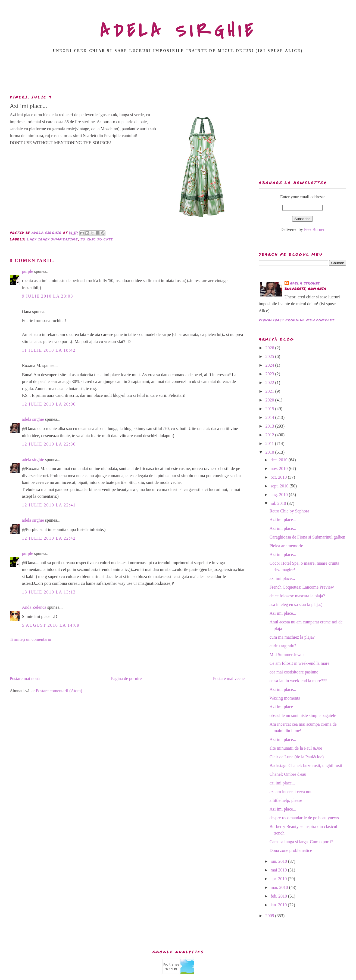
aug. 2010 (280, 495)
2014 (270, 417)
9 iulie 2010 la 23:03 (48, 296)
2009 (270, 916)
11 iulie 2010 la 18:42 (49, 350)
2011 (270, 443)
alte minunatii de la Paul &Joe (296, 748)
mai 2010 (279, 870)
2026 (270, 348)
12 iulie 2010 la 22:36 (49, 444)
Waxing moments (285, 698)
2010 (270, 452)
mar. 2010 (280, 887)
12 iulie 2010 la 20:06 (49, 404)
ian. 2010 (279, 905)
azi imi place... (282, 578)
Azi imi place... (283, 520)
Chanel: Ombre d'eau (288, 774)
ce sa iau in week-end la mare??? (298, 681)
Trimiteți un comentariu (30, 639)
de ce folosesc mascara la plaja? (297, 596)
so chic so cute (97, 239)
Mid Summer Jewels (288, 655)
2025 (270, 356)
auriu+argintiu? (283, 646)
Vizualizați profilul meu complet (297, 320)
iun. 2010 (279, 861)
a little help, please (286, 800)
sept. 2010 (280, 486)
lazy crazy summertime (52, 239)
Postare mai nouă (25, 678)
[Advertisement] (178, 75)
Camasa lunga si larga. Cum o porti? (301, 842)
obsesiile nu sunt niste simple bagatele (303, 715)
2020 (270, 400)
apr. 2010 (279, 879)
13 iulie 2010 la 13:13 (49, 592)
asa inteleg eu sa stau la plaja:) (296, 605)
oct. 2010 (279, 477)
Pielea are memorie (286, 546)
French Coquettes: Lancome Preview (302, 587)
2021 (270, 391)
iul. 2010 (279, 503)
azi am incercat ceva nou (291, 792)
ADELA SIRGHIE (178, 31)
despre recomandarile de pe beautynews (304, 818)
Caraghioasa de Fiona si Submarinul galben (307, 537)
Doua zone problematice (291, 850)
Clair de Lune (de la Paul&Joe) (297, 757)
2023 (270, 374)
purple (28, 271)
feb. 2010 (279, 896)
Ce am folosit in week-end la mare (299, 663)
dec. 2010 (280, 460)
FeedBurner (314, 229)
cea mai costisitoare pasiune (294, 672)
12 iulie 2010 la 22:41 (49, 505)
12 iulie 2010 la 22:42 (49, 538)
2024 (270, 365)
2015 (270, 409)
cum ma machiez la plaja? (292, 637)
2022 (270, 383)
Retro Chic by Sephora (289, 511)
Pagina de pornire (126, 678)
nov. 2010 (280, 469)
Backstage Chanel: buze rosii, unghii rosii (306, 766)
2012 (270, 435)
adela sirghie (33, 419)
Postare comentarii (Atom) (59, 691)
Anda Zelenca (34, 607)
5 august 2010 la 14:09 (51, 625)
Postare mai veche (229, 678)
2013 (270, 426)
